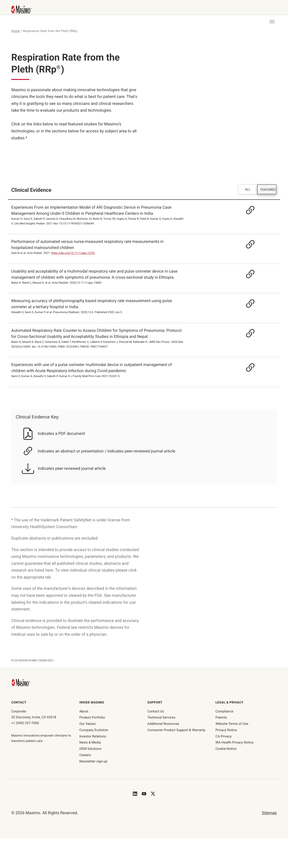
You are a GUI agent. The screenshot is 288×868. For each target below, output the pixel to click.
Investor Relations (93, 737)
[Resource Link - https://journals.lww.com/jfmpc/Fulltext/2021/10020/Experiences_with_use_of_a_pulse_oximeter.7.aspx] (245, 368)
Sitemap (269, 813)
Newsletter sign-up (93, 762)
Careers (85, 755)
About (84, 712)
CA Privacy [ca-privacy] (224, 737)
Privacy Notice (226, 730)
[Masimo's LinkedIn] (135, 794)
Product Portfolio (92, 718)
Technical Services (161, 718)
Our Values (88, 724)
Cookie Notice (226, 749)
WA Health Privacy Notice (235, 743)
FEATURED (268, 190)
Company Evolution (94, 730)
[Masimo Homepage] (21, 683)
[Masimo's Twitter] (153, 794)
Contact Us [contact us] (156, 712)
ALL (248, 190)
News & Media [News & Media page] (90, 743)
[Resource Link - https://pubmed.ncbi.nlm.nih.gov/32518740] (245, 304)
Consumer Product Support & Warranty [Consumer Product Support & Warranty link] (176, 730)
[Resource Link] (245, 210)
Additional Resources (163, 724)
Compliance (224, 712)
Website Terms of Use (232, 724)
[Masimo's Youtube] (144, 794)
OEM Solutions (90, 749)
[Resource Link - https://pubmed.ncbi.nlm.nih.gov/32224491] (245, 334)
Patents (221, 718)
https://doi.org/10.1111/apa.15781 (73, 253)
